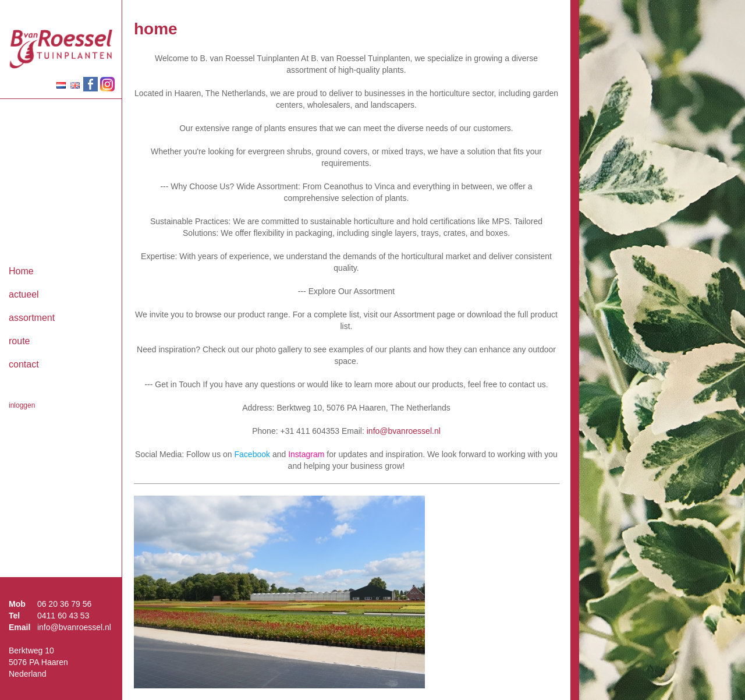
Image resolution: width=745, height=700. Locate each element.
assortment (32, 318)
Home (21, 271)
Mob (17, 604)
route (19, 341)
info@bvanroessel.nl (74, 627)
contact (24, 364)
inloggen (22, 405)
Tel (14, 616)
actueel (24, 294)
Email (19, 627)
